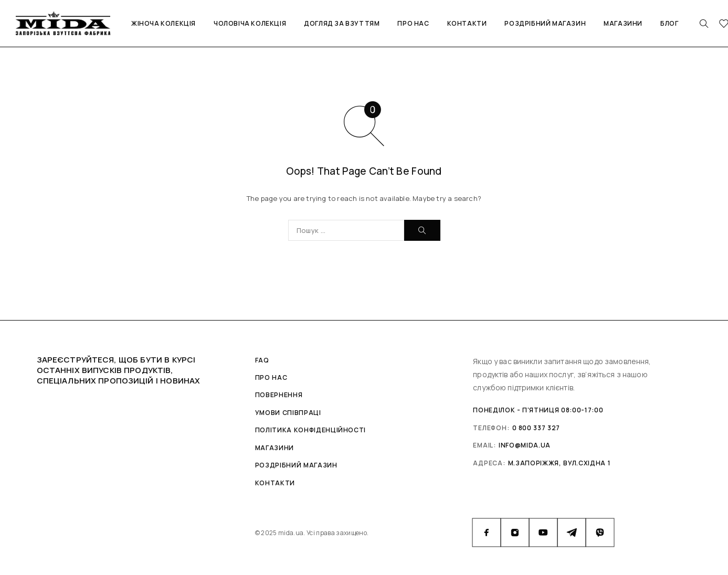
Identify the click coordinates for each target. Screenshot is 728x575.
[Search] (704, 24)
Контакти (467, 23)
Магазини (623, 23)
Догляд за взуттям (342, 23)
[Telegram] (572, 533)
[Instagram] (515, 533)
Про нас (413, 23)
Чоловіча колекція (250, 23)
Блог (669, 23)
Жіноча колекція (163, 23)
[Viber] (600, 533)
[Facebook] (487, 533)
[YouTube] (543, 533)
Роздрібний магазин (545, 23)
